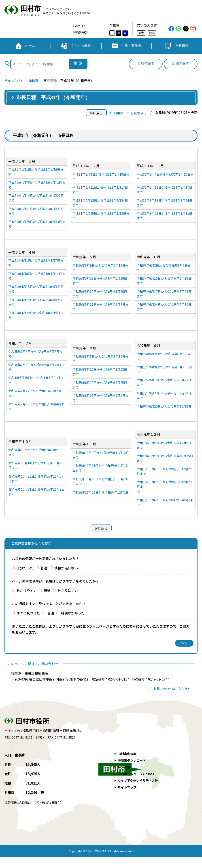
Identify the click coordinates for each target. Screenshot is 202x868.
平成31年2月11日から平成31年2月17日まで (100, 191)
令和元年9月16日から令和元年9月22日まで (164, 387)
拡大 (141, 33)
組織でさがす (15, 80)
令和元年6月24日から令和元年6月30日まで (164, 312)
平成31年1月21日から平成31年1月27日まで (36, 213)
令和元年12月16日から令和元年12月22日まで (164, 481)
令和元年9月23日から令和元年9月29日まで (164, 401)
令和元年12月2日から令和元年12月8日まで (164, 454)
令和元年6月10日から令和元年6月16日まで (164, 285)
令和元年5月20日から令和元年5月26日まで (100, 298)
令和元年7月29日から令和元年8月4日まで (36, 414)
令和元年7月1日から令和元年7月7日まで (35, 360)
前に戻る (96, 113)
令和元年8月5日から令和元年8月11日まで (100, 365)
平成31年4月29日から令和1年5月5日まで (36, 321)
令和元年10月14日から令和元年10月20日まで (35, 475)
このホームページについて (138, 785)
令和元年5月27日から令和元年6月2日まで (100, 312)
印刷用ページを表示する (129, 113)
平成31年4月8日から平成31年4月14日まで (36, 280)
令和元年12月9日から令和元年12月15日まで (165, 467)
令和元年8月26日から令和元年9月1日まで (100, 406)
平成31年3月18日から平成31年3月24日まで (164, 204)
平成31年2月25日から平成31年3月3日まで (101, 218)
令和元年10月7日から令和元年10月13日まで (36, 461)
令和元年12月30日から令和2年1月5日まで (165, 513)
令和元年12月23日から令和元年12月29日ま (164, 495)
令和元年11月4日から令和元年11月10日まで (101, 462)
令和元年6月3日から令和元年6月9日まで (164, 271)
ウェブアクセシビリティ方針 (139, 792)
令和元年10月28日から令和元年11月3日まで (36, 502)
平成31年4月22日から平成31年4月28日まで (36, 307)
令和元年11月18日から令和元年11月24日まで (100, 489)
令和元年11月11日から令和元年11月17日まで (100, 475)
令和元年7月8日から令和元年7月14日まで (36, 373)
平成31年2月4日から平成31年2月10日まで (101, 177)
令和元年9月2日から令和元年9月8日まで (164, 360)
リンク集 (125, 778)
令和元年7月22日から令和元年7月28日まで (35, 401)
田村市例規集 (128, 765)
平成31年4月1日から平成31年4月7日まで (36, 266)
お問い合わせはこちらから (171, 700)
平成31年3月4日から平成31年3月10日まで (165, 177)
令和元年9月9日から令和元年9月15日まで (165, 373)
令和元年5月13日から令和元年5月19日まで (100, 285)
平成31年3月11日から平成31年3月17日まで (164, 191)
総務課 (35, 80)
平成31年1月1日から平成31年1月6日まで (36, 172)
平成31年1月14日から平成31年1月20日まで (36, 199)
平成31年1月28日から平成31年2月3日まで (36, 227)
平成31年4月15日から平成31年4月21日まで (36, 293)
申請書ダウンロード (133, 771)
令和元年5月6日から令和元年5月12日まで (100, 271)
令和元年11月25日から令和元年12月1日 (101, 503)
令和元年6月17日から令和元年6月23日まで (164, 298)
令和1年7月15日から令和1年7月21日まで (36, 387)
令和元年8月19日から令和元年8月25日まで (100, 392)
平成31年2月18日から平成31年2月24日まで (100, 204)
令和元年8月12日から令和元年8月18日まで (100, 379)
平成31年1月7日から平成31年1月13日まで (36, 186)
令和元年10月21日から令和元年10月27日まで (35, 489)
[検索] (39, 64)
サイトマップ (128, 798)
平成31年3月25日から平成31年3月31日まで (164, 218)
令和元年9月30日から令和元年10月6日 (164, 414)
